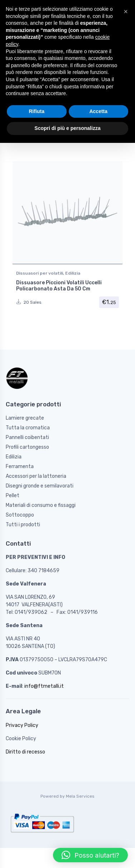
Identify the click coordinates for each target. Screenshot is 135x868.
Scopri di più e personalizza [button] (67, 128)
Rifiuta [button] (37, 111)
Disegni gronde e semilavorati (40, 486)
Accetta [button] (98, 111)
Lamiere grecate (25, 418)
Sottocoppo (20, 515)
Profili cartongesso (27, 447)
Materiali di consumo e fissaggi (41, 505)
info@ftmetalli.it (44, 686)
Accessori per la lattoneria (36, 476)
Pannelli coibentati (27, 437)
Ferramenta (20, 466)
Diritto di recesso (25, 752)
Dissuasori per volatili (40, 273)
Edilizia (73, 273)
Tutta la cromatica (28, 428)
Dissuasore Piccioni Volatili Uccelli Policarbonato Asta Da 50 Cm (59, 286)
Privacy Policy (22, 725)
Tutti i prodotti (23, 525)
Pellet (13, 496)
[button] (90, 855)
